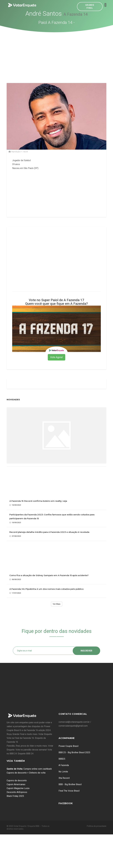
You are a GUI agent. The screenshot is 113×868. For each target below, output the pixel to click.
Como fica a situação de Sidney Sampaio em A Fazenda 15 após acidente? (49, 575)
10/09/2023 (15, 505)
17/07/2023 (15, 593)
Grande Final (90, 6)
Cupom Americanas (16, 784)
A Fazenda (64, 765)
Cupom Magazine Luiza (18, 788)
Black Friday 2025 (15, 796)
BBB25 (62, 759)
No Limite (63, 772)
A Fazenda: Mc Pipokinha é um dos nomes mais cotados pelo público (46, 589)
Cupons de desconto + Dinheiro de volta (26, 773)
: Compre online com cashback (29, 769)
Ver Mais (57, 604)
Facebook (66, 803)
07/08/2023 (15, 536)
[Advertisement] (57, 53)
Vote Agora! (56, 357)
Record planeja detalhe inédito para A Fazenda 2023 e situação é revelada (49, 532)
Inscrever (86, 651)
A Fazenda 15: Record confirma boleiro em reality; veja (38, 501)
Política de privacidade (97, 826)
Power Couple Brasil (68, 746)
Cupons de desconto (17, 780)
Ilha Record (64, 778)
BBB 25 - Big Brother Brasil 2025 (74, 752)
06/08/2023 (15, 579)
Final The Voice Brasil (69, 791)
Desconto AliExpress (17, 792)
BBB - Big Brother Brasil (70, 784)
